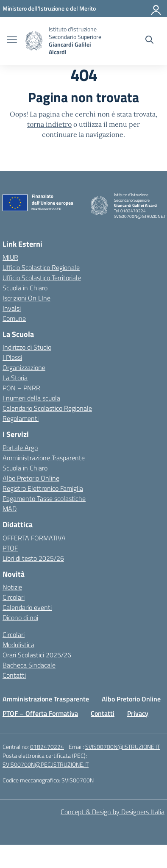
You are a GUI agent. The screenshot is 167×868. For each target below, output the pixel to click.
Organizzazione (24, 367)
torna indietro (49, 124)
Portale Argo (20, 448)
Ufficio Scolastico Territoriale (42, 278)
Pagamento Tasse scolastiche (44, 498)
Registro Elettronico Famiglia (43, 488)
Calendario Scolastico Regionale (47, 408)
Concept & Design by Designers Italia (113, 812)
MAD (10, 509)
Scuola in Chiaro (25, 288)
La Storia (15, 378)
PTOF (10, 548)
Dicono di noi (20, 618)
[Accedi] (156, 8)
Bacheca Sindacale (29, 665)
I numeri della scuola (31, 398)
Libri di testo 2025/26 (33, 558)
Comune (14, 318)
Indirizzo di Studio (27, 347)
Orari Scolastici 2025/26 (37, 655)
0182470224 (47, 747)
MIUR (10, 257)
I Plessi (12, 357)
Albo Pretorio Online (31, 478)
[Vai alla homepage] (34, 41)
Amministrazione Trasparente (44, 458)
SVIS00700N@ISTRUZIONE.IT (122, 747)
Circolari (14, 597)
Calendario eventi (27, 607)
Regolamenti (21, 418)
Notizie (12, 587)
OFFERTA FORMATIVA (34, 538)
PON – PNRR (21, 388)
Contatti (14, 675)
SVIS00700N (78, 780)
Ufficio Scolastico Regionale (41, 267)
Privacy (138, 713)
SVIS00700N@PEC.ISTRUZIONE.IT (46, 764)
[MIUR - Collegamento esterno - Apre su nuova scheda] (49, 8)
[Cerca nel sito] (149, 41)
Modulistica (18, 645)
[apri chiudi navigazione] (12, 41)
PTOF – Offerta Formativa (40, 713)
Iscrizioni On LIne (26, 298)
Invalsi (12, 308)
